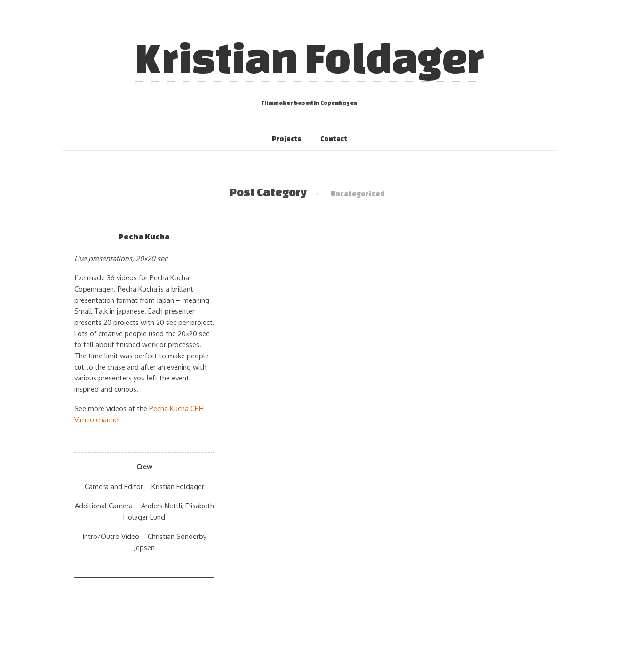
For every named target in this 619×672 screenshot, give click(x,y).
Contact (334, 139)
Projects (287, 139)
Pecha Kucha (144, 236)
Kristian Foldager (309, 57)
